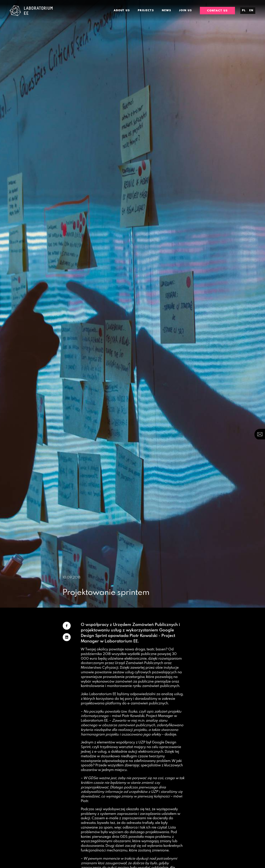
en (251, 10)
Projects (146, 10)
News (167, 10)
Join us (185, 10)
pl (244, 10)
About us (122, 10)
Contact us (217, 11)
